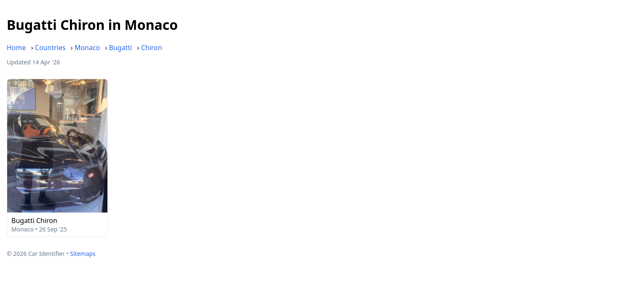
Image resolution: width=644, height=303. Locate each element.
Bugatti (121, 48)
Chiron (152, 48)
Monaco (87, 48)
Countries (50, 48)
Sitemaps (83, 254)
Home (16, 48)
